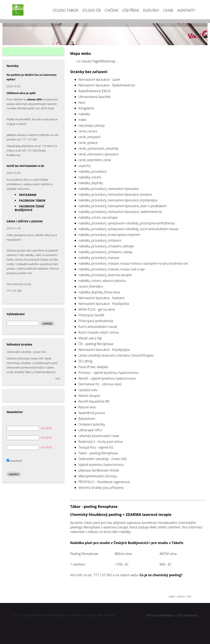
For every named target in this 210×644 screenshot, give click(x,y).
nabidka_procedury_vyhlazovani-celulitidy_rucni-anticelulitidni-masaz (128, 229)
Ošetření (131, 10)
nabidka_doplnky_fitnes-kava (99, 292)
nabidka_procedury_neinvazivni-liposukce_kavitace (115, 194)
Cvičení (111, 10)
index (82, 120)
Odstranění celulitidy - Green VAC (103, 459)
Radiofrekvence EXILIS (94, 91)
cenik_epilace (88, 143)
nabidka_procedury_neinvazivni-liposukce (109, 189)
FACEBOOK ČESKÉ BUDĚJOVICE (29, 208)
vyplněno (14, 474)
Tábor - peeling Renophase (98, 453)
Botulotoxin (87, 419)
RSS (86, 615)
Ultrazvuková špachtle (94, 97)
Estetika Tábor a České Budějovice (49, 615)
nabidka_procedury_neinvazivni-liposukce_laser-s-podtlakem (122, 206)
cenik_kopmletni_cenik (95, 160)
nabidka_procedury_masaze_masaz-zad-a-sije (112, 269)
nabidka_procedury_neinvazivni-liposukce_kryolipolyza (118, 200)
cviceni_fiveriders (91, 286)
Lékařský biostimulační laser (99, 436)
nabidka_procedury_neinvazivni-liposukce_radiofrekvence (120, 212)
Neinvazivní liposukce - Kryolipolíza (104, 304)
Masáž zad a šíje (90, 338)
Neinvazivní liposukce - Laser (99, 79)
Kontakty (186, 10)
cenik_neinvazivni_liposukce (98, 154)
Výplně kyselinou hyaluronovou (101, 465)
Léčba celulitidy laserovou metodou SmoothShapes (116, 355)
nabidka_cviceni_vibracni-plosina (102, 281)
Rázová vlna (87, 407)
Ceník (168, 10)
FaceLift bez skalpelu (94, 367)
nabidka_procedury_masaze (99, 258)
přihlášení (75, 615)
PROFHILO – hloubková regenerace (104, 482)
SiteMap (110, 615)
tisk (189, 596)
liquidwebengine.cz (165, 615)
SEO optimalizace (188, 615)
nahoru (181, 596)
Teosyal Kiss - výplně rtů (96, 447)
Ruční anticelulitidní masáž (98, 327)
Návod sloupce (89, 396)
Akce (82, 102)
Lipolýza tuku (88, 390)
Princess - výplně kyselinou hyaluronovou (108, 373)
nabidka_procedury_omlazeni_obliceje (106, 246)
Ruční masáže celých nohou (99, 332)
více (58, 378)
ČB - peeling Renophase (96, 344)
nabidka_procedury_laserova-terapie (105, 275)
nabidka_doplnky (91, 183)
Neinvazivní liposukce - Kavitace (101, 298)
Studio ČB (91, 10)
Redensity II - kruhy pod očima (100, 442)
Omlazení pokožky (92, 424)
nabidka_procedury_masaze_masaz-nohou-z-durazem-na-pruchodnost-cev (133, 263)
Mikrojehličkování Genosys (98, 476)
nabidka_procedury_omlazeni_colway (105, 252)
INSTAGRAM (28, 195)
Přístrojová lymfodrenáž (96, 321)
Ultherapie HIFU (90, 430)
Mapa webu (97, 615)
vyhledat (47, 323)
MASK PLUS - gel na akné (97, 309)
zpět (172, 596)
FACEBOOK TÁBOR (32, 200)
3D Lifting (85, 361)
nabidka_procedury (92, 171)
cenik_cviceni (88, 131)
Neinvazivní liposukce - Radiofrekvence (107, 85)
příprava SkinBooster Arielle (99, 470)
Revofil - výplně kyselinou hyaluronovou (107, 378)
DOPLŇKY (151, 10)
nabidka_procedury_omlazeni (100, 240)
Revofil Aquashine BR (94, 401)
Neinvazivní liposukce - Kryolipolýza (104, 350)
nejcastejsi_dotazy (91, 125)
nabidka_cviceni (90, 177)
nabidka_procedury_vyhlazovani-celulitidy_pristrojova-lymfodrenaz (127, 223)
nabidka (84, 114)
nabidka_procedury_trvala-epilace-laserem (109, 235)
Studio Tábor (65, 10)
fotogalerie (86, 108)
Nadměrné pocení (92, 413)
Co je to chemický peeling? (161, 575)
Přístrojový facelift (91, 315)
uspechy (84, 166)
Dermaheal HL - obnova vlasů (100, 384)
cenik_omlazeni (90, 137)
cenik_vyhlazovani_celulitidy (98, 148)
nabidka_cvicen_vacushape (98, 217)
